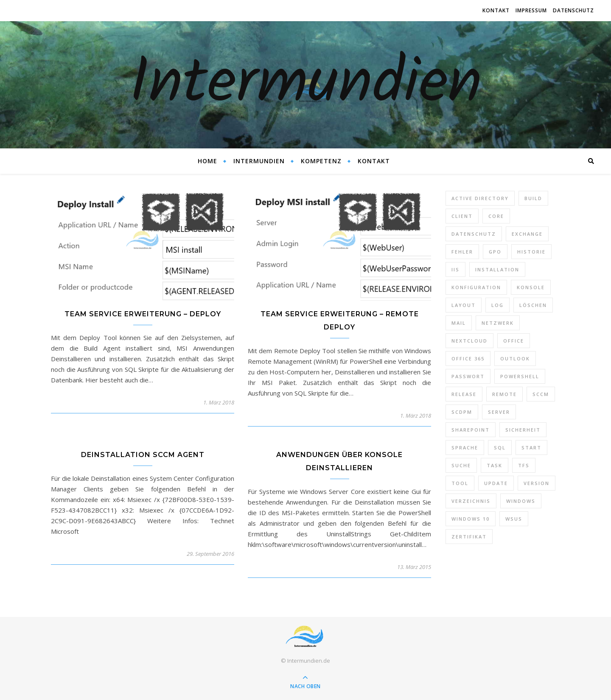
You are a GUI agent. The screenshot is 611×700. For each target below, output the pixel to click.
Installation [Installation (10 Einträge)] (497, 269)
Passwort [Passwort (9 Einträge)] (468, 376)
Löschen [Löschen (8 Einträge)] (533, 305)
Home (207, 161)
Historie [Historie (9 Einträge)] (531, 252)
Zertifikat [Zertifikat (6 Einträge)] (469, 537)
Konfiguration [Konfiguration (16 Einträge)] (476, 287)
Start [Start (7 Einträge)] (531, 448)
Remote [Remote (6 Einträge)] (504, 394)
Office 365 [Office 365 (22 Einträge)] (468, 358)
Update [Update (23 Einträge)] (496, 483)
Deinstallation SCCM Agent (143, 455)
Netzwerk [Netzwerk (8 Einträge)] (498, 323)
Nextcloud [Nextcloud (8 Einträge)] (469, 341)
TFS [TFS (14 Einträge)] (524, 465)
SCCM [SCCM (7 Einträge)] (541, 394)
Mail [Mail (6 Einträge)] (459, 323)
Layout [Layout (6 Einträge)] (464, 305)
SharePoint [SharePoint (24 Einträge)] (471, 430)
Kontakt (496, 10)
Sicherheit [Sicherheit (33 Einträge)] (523, 430)
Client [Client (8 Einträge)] (462, 216)
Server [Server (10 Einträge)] (499, 412)
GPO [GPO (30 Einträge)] (495, 252)
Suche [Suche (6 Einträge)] (461, 465)
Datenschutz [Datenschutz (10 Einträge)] (474, 234)
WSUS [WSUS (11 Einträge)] (514, 519)
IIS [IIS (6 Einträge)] (455, 269)
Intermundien (306, 85)
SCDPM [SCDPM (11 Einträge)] (462, 412)
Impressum (531, 10)
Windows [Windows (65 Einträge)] (521, 501)
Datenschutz (573, 10)
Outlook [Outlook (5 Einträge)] (515, 358)
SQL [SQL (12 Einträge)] (500, 448)
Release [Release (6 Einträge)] (464, 394)
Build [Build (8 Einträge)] (533, 198)
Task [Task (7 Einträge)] (495, 465)
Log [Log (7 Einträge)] (497, 305)
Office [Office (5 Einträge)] (514, 341)
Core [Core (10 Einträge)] (496, 216)
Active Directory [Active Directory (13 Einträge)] (480, 198)
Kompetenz (321, 161)
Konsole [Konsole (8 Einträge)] (531, 287)
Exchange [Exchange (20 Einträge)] (527, 234)
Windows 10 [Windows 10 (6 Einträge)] (471, 519)
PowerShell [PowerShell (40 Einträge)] (520, 376)
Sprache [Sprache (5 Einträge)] (465, 448)
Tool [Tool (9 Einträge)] (460, 483)
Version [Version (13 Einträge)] (537, 483)
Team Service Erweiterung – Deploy (143, 314)
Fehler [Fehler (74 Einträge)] (462, 252)
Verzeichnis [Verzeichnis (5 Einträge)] (471, 501)
